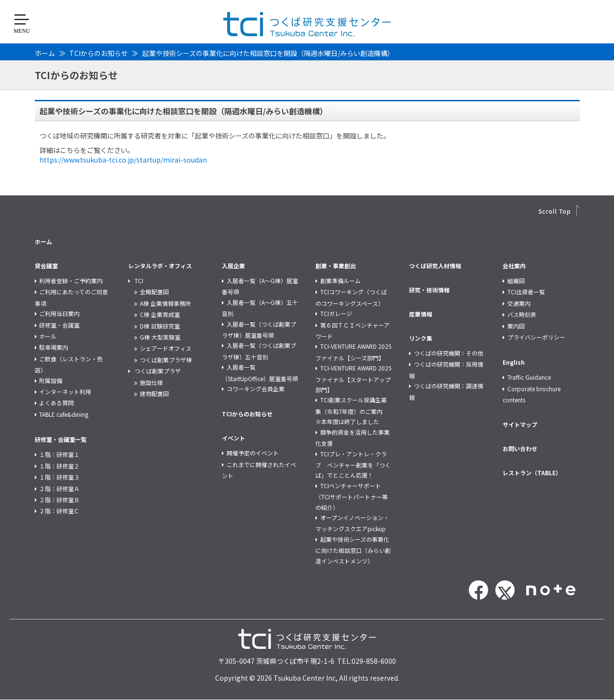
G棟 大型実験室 (160, 337)
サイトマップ (520, 424)
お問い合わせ (520, 448)
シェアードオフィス (166, 348)
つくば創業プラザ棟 (166, 360)
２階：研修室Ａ (59, 488)
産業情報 (421, 314)
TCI (139, 281)
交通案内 (519, 303)
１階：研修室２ (59, 466)
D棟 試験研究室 (160, 326)
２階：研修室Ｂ (59, 500)
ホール (48, 336)
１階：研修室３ (59, 477)
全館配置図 (154, 292)
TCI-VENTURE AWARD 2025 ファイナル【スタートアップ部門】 (354, 379)
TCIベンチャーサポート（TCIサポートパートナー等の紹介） (352, 496)
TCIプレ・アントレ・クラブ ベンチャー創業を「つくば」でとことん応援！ (353, 465)
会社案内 (514, 266)
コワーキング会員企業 (256, 389)
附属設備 (51, 380)
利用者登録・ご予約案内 (71, 281)
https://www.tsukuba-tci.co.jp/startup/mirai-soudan (123, 160)
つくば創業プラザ (158, 371)
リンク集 (421, 338)
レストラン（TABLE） (532, 473)
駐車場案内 (54, 347)
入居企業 (233, 266)
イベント (233, 438)
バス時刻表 (522, 314)
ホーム (45, 53)
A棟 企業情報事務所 (165, 303)
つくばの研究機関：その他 (449, 353)
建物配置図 (154, 393)
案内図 (516, 326)
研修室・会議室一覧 (61, 439)
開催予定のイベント (253, 453)
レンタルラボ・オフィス (160, 266)
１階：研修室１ (59, 454)
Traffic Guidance (529, 377)
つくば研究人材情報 (435, 266)
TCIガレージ (336, 313)
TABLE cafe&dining (64, 414)
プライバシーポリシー (536, 337)
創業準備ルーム (341, 281)
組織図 (516, 281)
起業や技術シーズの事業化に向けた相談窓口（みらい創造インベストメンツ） (353, 550)
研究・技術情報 (429, 290)
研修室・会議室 (59, 325)
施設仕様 (151, 382)
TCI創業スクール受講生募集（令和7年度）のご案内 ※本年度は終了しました (352, 411)
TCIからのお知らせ (99, 53)
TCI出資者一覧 (526, 292)
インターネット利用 (65, 391)
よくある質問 (56, 403)
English (514, 362)
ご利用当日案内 (59, 313)
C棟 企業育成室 (160, 314)
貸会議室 (46, 266)
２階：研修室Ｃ (59, 511)
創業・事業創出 (336, 266)
